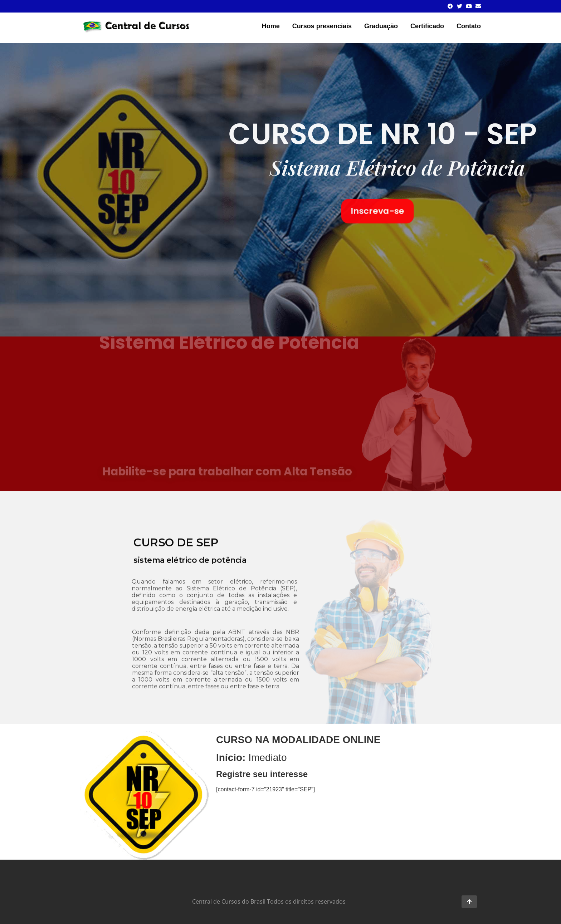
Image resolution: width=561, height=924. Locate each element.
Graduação (381, 26)
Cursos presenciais (322, 26)
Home (271, 26)
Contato (469, 26)
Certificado (427, 26)
